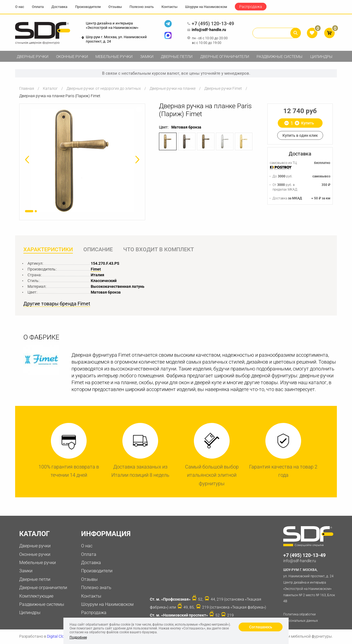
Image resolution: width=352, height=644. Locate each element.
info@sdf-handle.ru (207, 30)
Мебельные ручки (114, 57)
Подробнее (78, 637)
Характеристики (48, 250)
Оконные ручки (72, 57)
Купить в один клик (300, 135)
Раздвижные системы (280, 57)
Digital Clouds (59, 637)
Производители (88, 7)
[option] (82, 161)
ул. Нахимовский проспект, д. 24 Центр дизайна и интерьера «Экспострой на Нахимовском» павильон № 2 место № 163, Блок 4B (310, 585)
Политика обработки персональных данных (301, 618)
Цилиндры (321, 57)
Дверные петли (177, 57)
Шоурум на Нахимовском (206, 7)
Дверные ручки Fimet (223, 88)
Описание (98, 250)
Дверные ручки (33, 57)
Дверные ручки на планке (173, 88)
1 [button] (29, 211)
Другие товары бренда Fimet (57, 304)
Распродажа (251, 7)
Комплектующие (36, 596)
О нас (20, 7)
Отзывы (115, 7)
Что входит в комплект (159, 250)
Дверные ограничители (225, 57)
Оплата (38, 7)
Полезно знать (142, 7)
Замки (147, 57)
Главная (27, 88)
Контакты (169, 7)
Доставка (59, 7)
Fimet (96, 269)
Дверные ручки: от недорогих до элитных (104, 88)
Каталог (50, 88)
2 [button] (36, 211)
